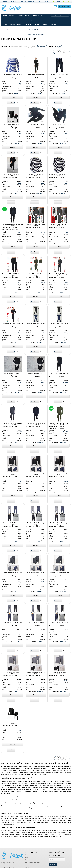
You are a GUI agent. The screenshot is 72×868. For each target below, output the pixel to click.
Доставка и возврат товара (27, 2)
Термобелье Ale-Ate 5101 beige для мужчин (59, 673)
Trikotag (43, 233)
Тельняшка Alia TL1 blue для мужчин (13, 75)
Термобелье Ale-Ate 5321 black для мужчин (59, 524)
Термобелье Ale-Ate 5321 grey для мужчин (36, 524)
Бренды (53, 24)
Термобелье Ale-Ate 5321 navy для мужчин (13, 524)
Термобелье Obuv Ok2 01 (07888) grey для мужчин (13, 424)
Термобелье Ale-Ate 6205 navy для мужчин (13, 474)
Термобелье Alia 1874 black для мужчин (59, 125)
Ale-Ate (19, 482)
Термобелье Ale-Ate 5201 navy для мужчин (13, 623)
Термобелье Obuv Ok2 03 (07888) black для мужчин (59, 374)
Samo (43, 332)
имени (26, 46)
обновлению (42, 46)
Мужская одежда (23, 16)
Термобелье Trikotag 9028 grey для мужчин (36, 225)
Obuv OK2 (66, 382)
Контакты (40, 2)
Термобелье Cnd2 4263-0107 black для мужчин (13, 225)
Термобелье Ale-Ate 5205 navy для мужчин (13, 573)
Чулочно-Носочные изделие (12, 24)
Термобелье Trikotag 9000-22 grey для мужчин (59, 275)
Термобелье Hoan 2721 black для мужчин (13, 723)
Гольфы (13, 20)
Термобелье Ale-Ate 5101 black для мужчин (36, 673)
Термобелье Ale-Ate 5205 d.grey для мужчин (59, 573)
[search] (52, 15)
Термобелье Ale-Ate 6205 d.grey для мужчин (36, 474)
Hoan (19, 731)
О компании (13, 2)
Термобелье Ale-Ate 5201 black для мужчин (59, 623)
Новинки (28, 24)
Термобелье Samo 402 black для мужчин (36, 374)
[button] (47, 2)
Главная (5, 2)
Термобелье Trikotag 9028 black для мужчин (59, 225)
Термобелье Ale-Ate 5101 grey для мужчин (13, 673)
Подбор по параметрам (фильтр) (36, 34)
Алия (19, 83)
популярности (16, 46)
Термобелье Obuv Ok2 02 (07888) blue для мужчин (36, 424)
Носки (5, 20)
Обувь (45, 24)
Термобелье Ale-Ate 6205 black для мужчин (59, 474)
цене (33, 46)
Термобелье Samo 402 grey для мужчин (13, 374)
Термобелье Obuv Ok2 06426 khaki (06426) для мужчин (59, 424)
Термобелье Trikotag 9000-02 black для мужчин (13, 324)
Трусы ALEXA (52, 20)
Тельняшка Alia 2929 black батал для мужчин (36, 175)
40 (60, 46)
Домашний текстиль (38, 20)
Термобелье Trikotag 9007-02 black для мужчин (13, 275)
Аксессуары (23, 20)
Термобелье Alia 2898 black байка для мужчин (13, 125)
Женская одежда (8, 16)
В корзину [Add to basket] (13, 97)
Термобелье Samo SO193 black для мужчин (59, 324)
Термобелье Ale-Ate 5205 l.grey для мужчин (36, 573)
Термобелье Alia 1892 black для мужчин (36, 125)
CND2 (19, 233)
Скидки (37, 24)
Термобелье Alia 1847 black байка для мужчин (13, 175)
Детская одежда (38, 16)
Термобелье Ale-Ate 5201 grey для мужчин (36, 623)
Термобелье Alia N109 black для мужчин (36, 75)
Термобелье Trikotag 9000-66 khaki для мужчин (36, 275)
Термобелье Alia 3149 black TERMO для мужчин (59, 75)
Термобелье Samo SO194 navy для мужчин (36, 324)
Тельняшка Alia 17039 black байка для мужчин (59, 175)
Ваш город (56, 2)
